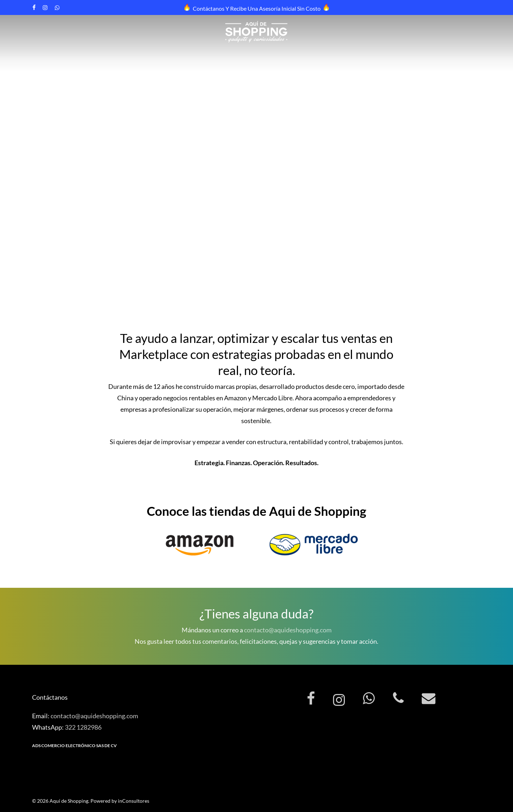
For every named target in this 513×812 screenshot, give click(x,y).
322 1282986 (83, 727)
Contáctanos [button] (46, 228)
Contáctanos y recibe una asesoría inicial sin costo (257, 8)
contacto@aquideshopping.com (288, 630)
